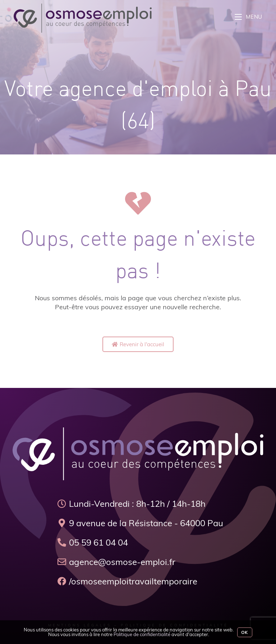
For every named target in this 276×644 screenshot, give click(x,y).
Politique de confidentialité (142, 634)
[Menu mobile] (249, 17)
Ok (245, 632)
